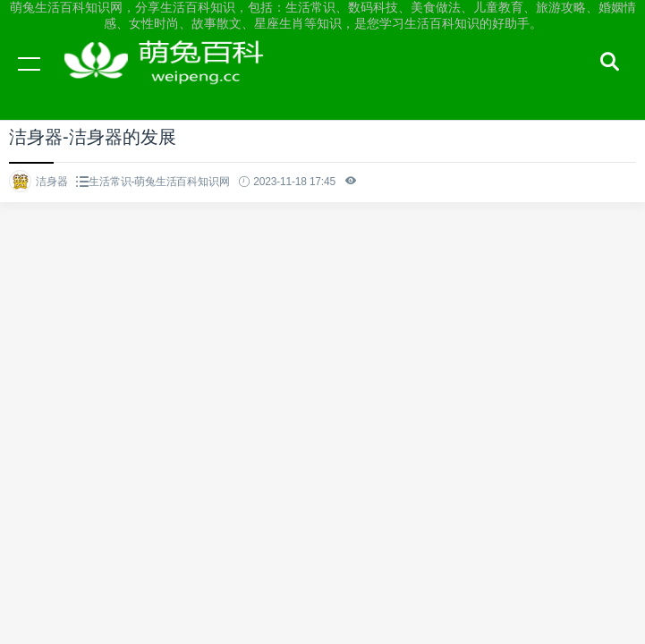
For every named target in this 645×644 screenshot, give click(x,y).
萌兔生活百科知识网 (170, 80)
